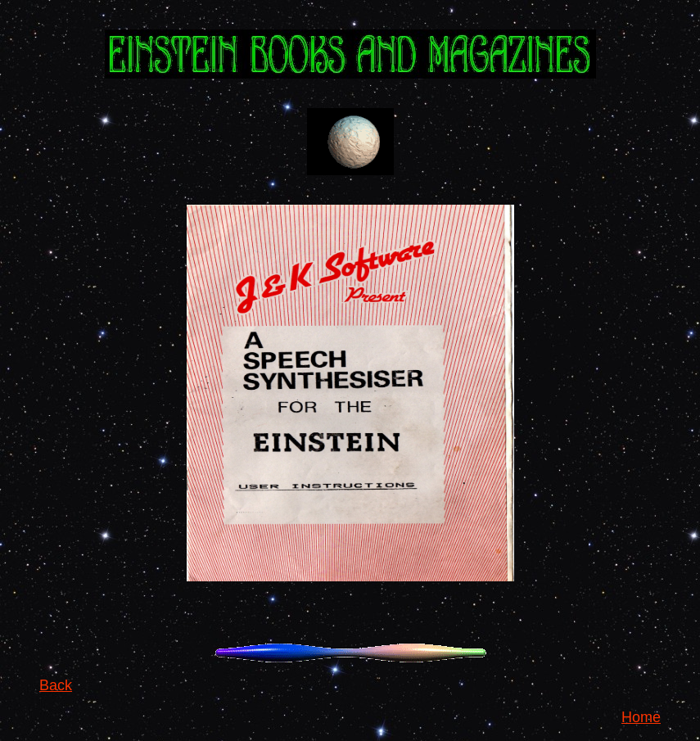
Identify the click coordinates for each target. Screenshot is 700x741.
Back (56, 685)
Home (641, 717)
